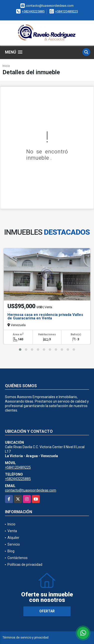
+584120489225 (67, 11)
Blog (11, 551)
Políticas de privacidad (25, 565)
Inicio (6, 66)
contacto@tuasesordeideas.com (31, 490)
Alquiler (13, 538)
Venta (12, 531)
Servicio (14, 544)
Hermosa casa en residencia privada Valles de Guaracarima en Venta (45, 316)
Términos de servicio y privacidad (25, 638)
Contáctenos (18, 558)
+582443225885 (33, 11)
